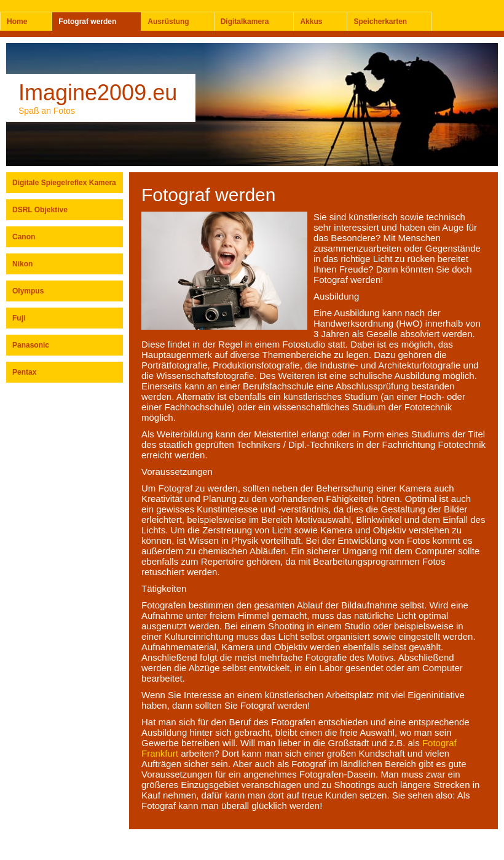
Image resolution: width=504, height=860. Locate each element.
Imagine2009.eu (98, 93)
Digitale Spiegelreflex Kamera (64, 183)
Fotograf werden (87, 22)
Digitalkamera (245, 22)
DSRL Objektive (40, 210)
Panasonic (31, 345)
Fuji (19, 318)
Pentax (24, 372)
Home (17, 22)
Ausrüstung (168, 22)
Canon (24, 237)
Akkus (311, 22)
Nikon (22, 264)
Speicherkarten (380, 22)
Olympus (28, 291)
